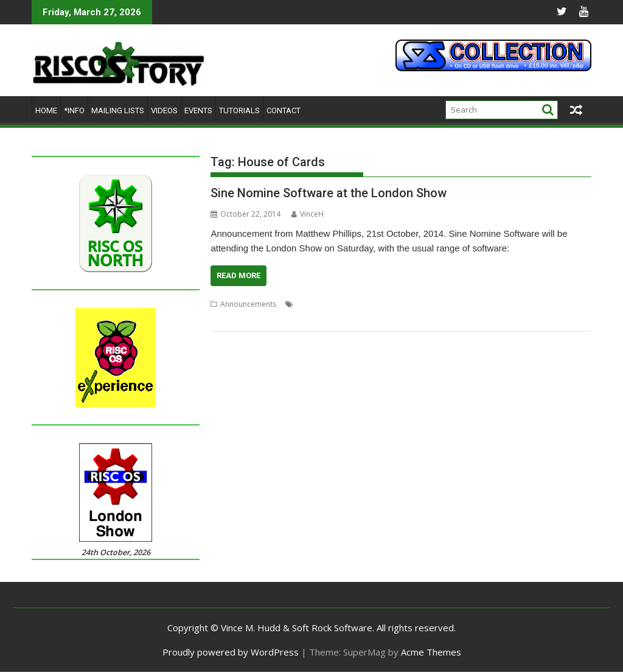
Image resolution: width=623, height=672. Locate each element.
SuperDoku (230, 319)
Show (495, 304)
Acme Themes (431, 652)
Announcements (248, 304)
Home (46, 110)
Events (198, 110)
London (434, 304)
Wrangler (270, 319)
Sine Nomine (531, 304)
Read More (238, 275)
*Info (74, 110)
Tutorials (239, 110)
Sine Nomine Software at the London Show (329, 193)
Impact (367, 304)
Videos (164, 110)
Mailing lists (118, 110)
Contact (284, 110)
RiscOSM (467, 304)
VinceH (308, 214)
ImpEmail (400, 304)
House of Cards (323, 304)
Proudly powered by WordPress (231, 652)
